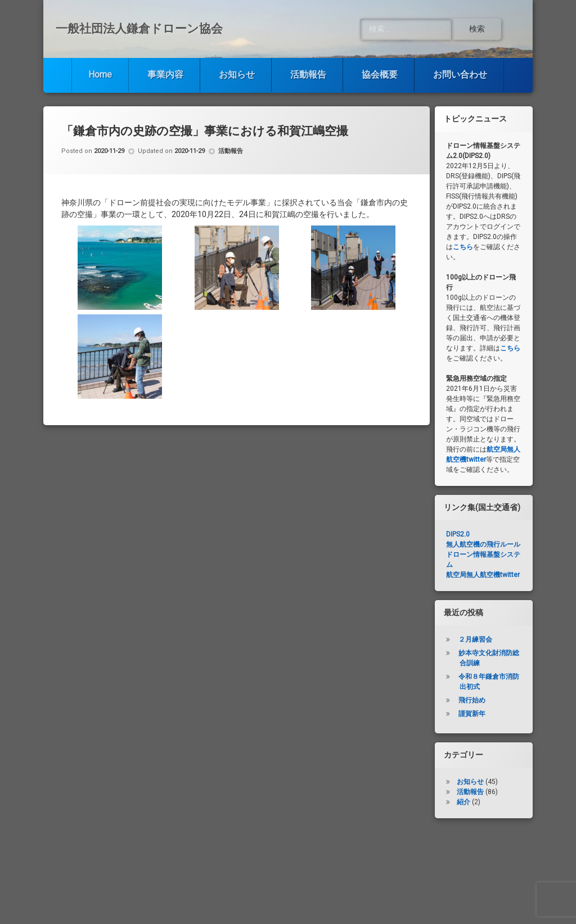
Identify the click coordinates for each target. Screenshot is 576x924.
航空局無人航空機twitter (483, 575)
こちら (463, 247)
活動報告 (308, 75)
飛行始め (472, 700)
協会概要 (380, 75)
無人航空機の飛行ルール (483, 544)
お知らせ (237, 75)
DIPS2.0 (458, 534)
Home (100, 75)
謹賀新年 (472, 714)
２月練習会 (475, 639)
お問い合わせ (460, 75)
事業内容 (165, 75)
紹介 (463, 802)
